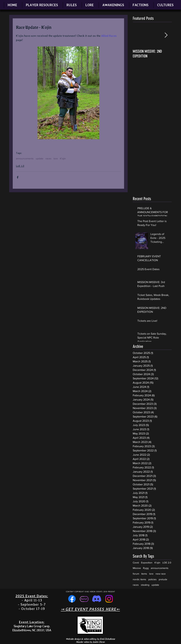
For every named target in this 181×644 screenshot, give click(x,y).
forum (136, 574)
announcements (25, 158)
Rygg (146, 568)
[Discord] (97, 599)
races (48, 158)
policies (152, 579)
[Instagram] (109, 599)
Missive (137, 568)
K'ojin (63, 158)
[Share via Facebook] (18, 177)
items (144, 574)
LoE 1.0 (20, 166)
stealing (145, 585)
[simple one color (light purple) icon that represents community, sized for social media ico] (84, 599)
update (40, 158)
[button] (42, 5)
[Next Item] (166, 35)
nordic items (139, 579)
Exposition (147, 563)
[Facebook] (72, 599)
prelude (163, 579)
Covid (136, 563)
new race (161, 574)
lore (56, 158)
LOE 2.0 (167, 563)
